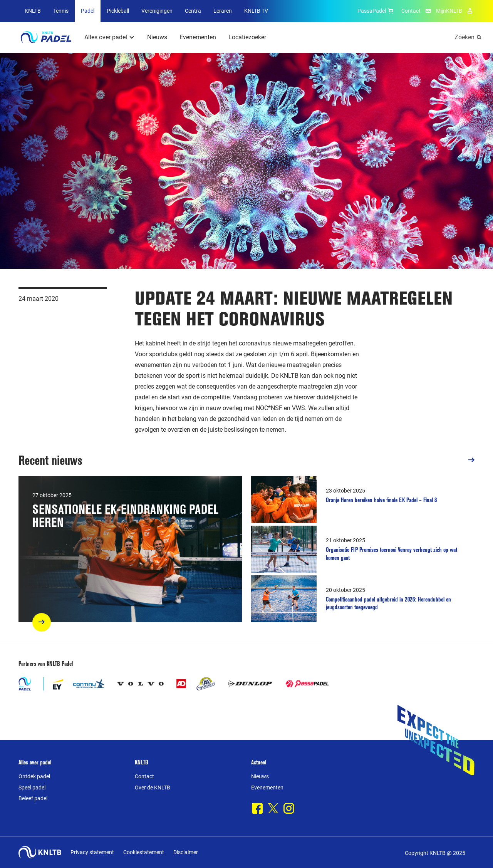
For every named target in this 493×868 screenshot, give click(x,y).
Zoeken (464, 37)
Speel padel (32, 788)
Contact (411, 11)
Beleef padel (33, 798)
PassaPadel (376, 11)
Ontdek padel (34, 776)
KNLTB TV (256, 11)
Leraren (223, 11)
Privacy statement (92, 852)
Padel (88, 11)
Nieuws (157, 37)
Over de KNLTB (153, 788)
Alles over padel (106, 37)
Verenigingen (157, 11)
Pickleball (118, 11)
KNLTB (33, 11)
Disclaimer (186, 852)
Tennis (61, 11)
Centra (193, 11)
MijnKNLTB (449, 11)
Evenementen (198, 37)
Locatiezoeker (247, 37)
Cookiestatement (144, 852)
